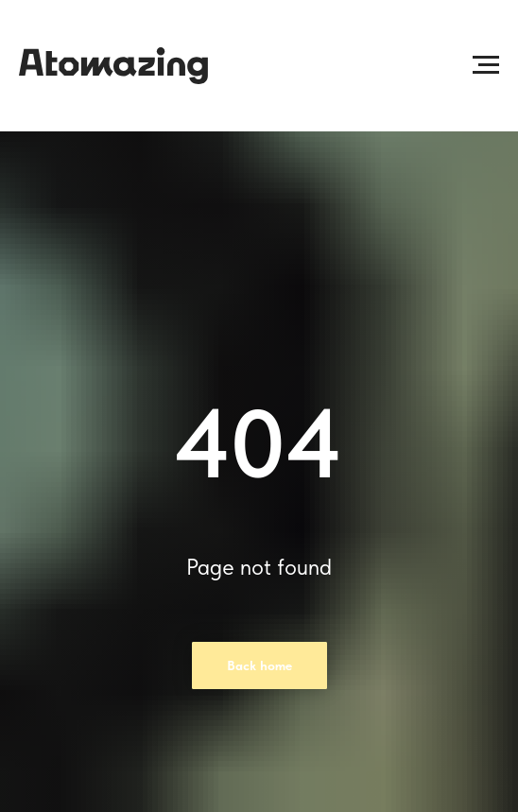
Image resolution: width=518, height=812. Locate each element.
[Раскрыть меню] (486, 65)
